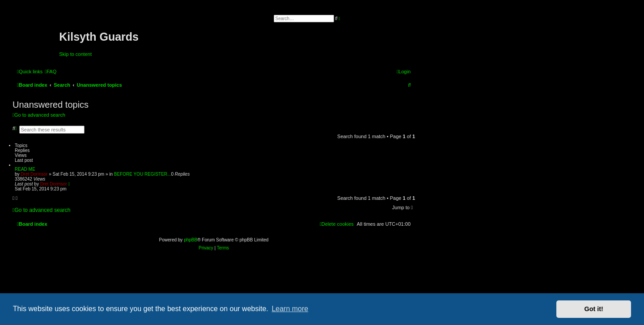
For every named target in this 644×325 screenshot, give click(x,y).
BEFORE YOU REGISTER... (143, 174)
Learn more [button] (290, 309)
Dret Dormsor (34, 174)
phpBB (191, 240)
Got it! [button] (594, 309)
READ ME (25, 169)
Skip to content (75, 54)
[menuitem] (51, 72)
